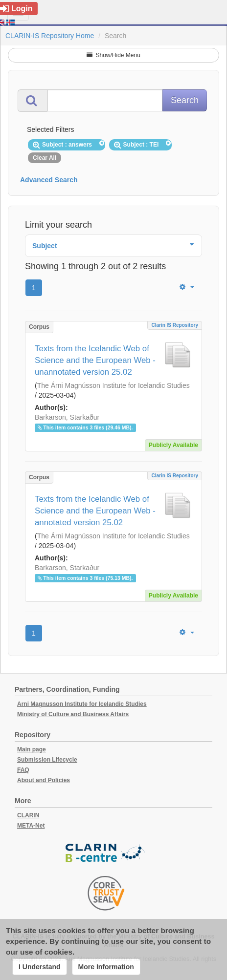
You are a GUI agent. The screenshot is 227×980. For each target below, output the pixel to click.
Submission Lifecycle (47, 760)
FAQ (23, 770)
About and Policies (44, 780)
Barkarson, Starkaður (67, 417)
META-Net (31, 826)
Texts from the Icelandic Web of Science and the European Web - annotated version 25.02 (95, 511)
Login (16, 9)
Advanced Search (49, 180)
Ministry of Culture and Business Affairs (73, 714)
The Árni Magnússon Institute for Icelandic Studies (113, 385)
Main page (32, 749)
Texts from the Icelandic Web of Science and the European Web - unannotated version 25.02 (95, 360)
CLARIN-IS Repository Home (50, 36)
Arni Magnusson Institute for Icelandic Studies (82, 704)
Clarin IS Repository (175, 325)
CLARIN (28, 815)
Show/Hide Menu (113, 55)
